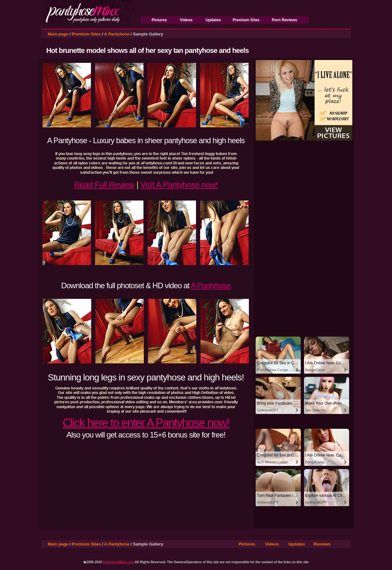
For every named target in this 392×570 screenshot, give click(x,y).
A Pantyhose (117, 34)
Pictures (159, 20)
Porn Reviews (284, 20)
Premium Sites (246, 20)
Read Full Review (104, 185)
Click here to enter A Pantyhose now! (146, 423)
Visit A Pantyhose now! (179, 185)
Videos (186, 20)
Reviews (322, 544)
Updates (213, 20)
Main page (58, 34)
